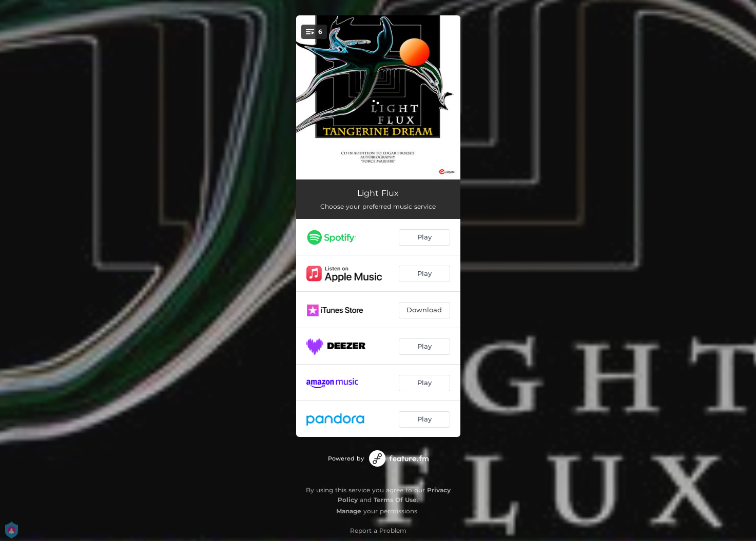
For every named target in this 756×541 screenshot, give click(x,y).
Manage (349, 511)
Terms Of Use (395, 500)
